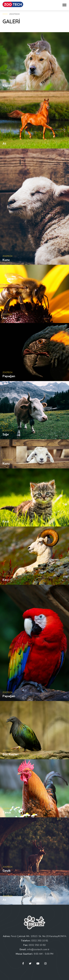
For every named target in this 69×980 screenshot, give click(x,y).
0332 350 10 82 (37, 945)
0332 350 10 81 (40, 941)
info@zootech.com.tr (38, 949)
